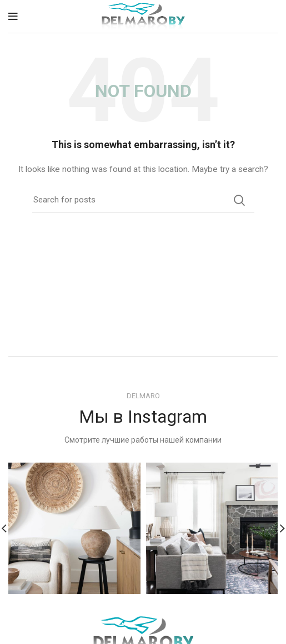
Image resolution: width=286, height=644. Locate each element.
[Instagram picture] (74, 529)
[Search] (143, 200)
